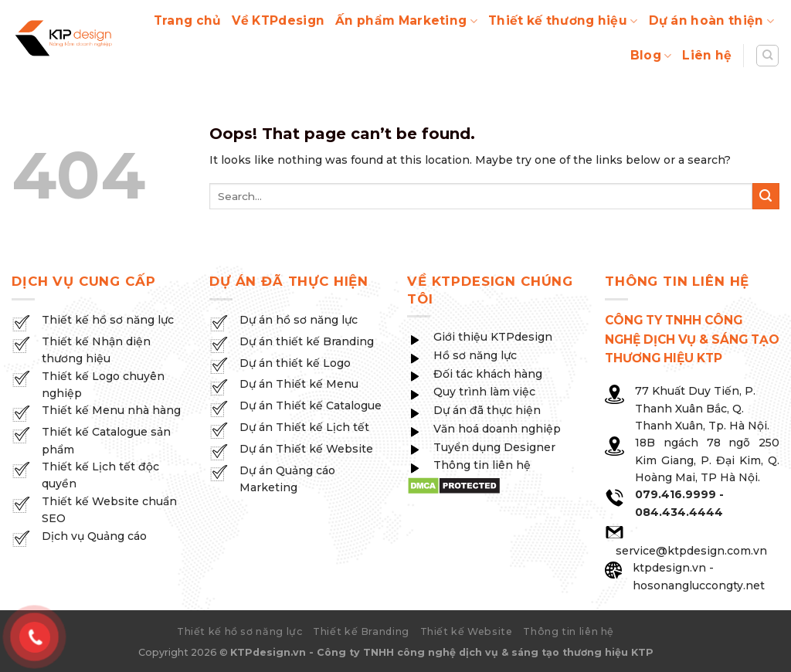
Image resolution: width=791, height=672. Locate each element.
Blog (651, 56)
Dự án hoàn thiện (711, 21)
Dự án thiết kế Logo (295, 363)
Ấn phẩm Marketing (406, 21)
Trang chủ (188, 20)
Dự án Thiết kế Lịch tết (304, 427)
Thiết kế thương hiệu (563, 21)
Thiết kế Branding (361, 631)
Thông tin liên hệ (569, 631)
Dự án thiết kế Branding (307, 341)
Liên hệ (707, 55)
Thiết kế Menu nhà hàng (111, 410)
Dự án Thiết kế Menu (299, 384)
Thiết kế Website (467, 631)
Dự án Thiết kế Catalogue (311, 406)
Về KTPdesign (278, 20)
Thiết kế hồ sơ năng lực (108, 320)
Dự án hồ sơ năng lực (299, 320)
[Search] (767, 56)
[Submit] (766, 197)
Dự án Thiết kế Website (306, 449)
